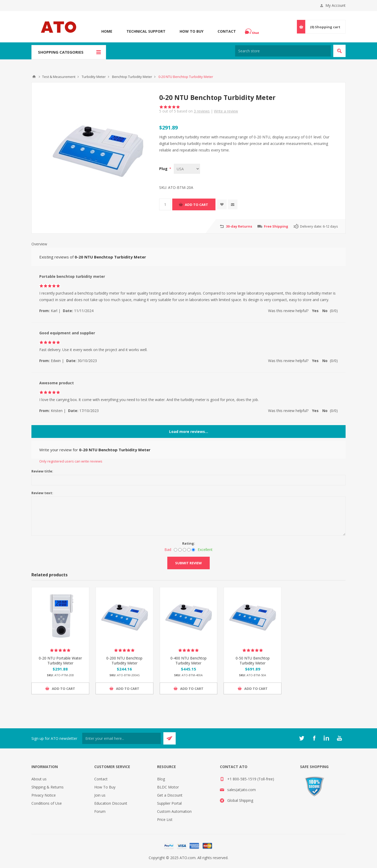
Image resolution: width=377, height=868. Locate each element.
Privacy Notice (44, 795)
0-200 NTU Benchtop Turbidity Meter (124, 661)
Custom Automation (174, 811)
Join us (100, 795)
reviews (202, 111)
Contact (227, 31)
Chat (253, 30)
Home (107, 31)
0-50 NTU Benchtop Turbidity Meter (253, 661)
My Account (336, 5)
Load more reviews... (189, 432)
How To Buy (192, 31)
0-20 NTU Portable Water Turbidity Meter (60, 661)
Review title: (42, 471)
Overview (39, 244)
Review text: (42, 493)
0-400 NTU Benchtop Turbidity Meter (188, 661)
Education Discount (111, 803)
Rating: (189, 543)
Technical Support (146, 31)
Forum (100, 811)
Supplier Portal (169, 803)
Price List (165, 819)
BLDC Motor (168, 787)
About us (39, 779)
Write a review (226, 111)
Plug (164, 169)
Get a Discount (170, 795)
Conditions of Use (47, 803)
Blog (161, 779)
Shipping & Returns (48, 787)
